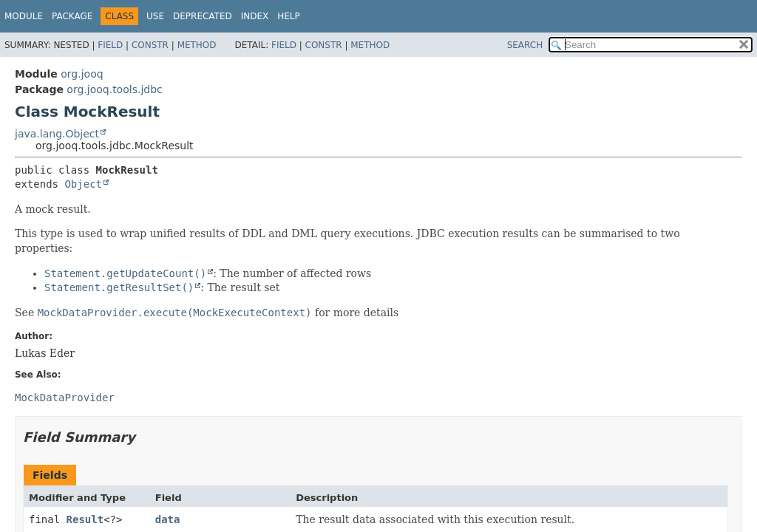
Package (72, 16)
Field (110, 45)
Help (289, 16)
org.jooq (82, 74)
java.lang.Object (57, 134)
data (168, 519)
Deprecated (203, 16)
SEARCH (525, 45)
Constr (150, 45)
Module (24, 16)
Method (197, 45)
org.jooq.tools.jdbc (114, 89)
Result (85, 519)
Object (83, 184)
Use (155, 16)
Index (255, 16)
